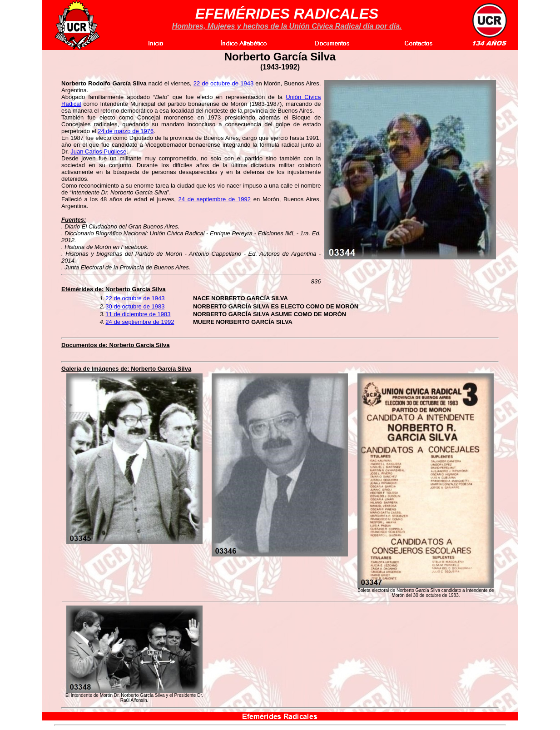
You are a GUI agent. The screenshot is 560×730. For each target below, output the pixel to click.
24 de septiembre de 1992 (215, 199)
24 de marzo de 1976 (126, 131)
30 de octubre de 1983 (135, 306)
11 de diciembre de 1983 (138, 314)
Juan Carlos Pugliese (98, 151)
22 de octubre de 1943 (223, 83)
